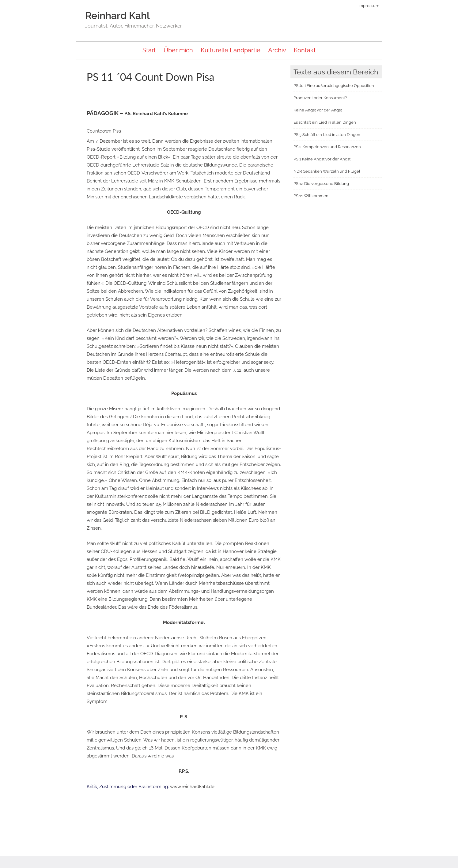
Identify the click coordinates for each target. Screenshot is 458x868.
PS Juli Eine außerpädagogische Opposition (334, 86)
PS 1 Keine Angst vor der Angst (322, 159)
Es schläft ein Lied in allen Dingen (325, 122)
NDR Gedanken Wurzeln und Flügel (327, 171)
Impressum (369, 6)
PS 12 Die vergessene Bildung (321, 184)
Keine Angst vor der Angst (318, 110)
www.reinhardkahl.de (192, 787)
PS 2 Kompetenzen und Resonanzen (327, 147)
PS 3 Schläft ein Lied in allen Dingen (327, 135)
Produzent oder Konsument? (320, 98)
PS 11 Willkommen (311, 196)
